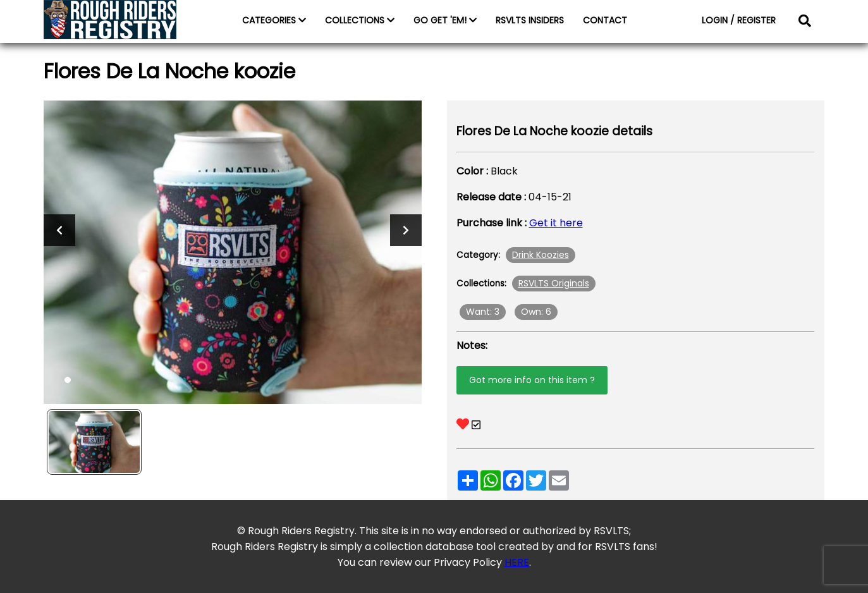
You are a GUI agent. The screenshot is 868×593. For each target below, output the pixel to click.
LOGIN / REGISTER (739, 20)
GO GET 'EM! (445, 20)
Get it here (556, 223)
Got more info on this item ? (532, 380)
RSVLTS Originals (554, 283)
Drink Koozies (541, 255)
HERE (517, 562)
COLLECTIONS (360, 20)
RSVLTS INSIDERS (530, 20)
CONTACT (605, 20)
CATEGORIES (274, 20)
